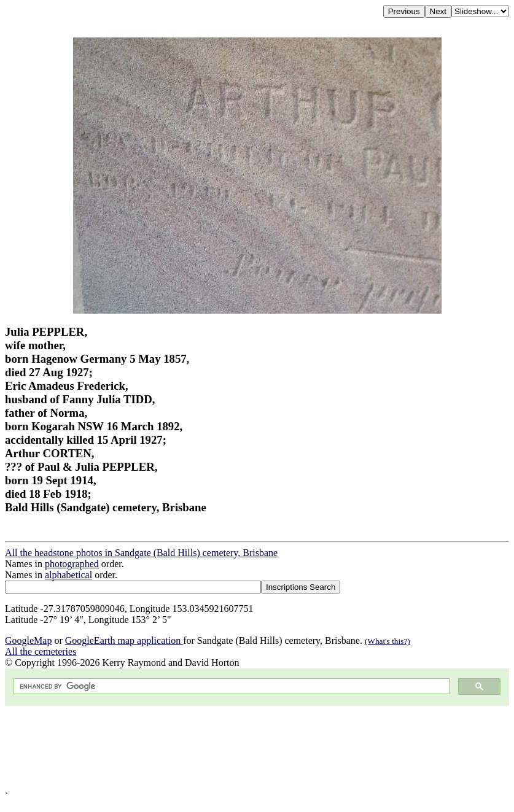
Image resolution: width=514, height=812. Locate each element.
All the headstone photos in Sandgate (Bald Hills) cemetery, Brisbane (141, 553)
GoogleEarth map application (124, 640)
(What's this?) (387, 641)
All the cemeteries (41, 652)
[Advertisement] (257, 748)
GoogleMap (28, 640)
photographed (72, 564)
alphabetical (68, 575)
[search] (230, 686)
